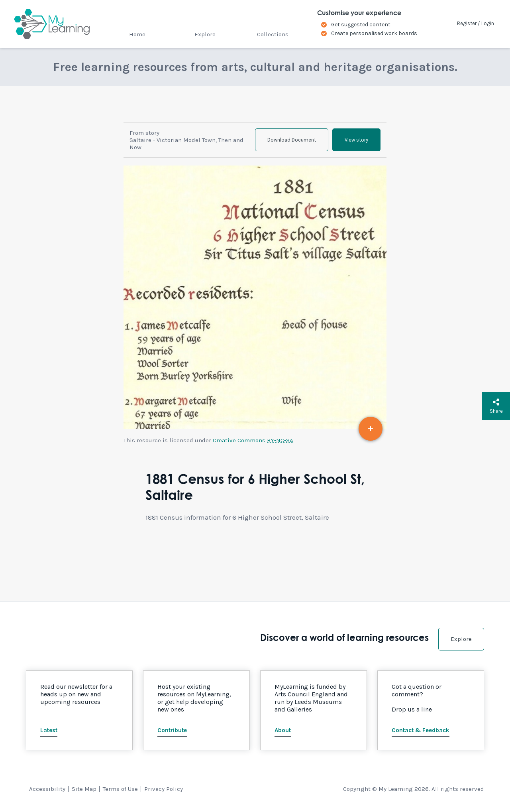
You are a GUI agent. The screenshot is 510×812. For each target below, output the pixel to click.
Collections (273, 34)
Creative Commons (253, 440)
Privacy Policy (164, 789)
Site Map (84, 789)
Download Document (292, 140)
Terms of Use (120, 789)
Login (488, 23)
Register (467, 23)
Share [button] (496, 406)
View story (356, 140)
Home (137, 34)
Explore (205, 34)
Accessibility (47, 789)
